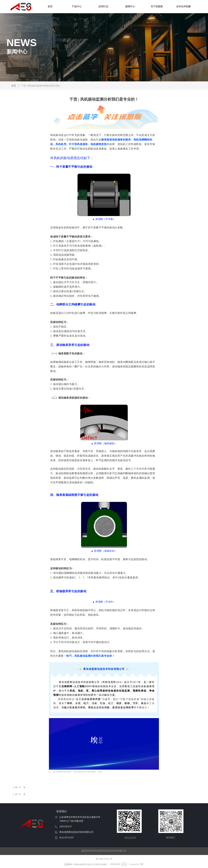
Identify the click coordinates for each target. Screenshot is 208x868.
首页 (14, 86)
